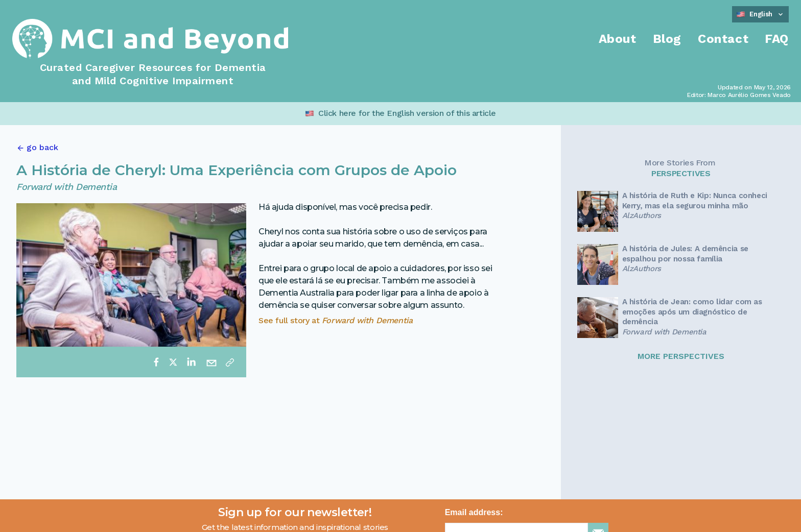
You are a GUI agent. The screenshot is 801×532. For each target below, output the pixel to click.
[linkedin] (191, 362)
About (618, 39)
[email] (211, 362)
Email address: (474, 512)
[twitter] (173, 362)
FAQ (777, 39)
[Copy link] (230, 362)
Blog (667, 39)
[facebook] (156, 362)
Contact (723, 39)
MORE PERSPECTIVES (681, 356)
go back (42, 147)
